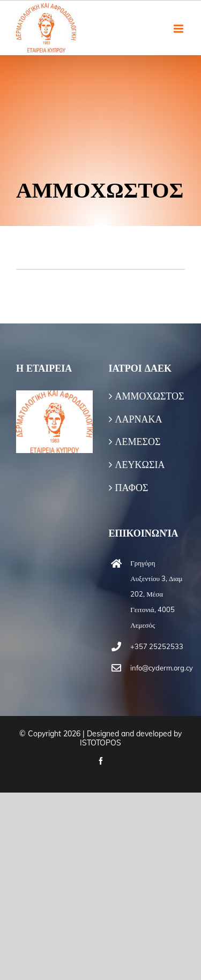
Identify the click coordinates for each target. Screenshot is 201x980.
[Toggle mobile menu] (179, 29)
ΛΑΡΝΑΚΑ (139, 419)
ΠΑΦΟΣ (132, 488)
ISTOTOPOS (100, 743)
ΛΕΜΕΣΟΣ (138, 442)
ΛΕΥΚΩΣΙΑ (140, 465)
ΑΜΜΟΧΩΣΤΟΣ (148, 396)
